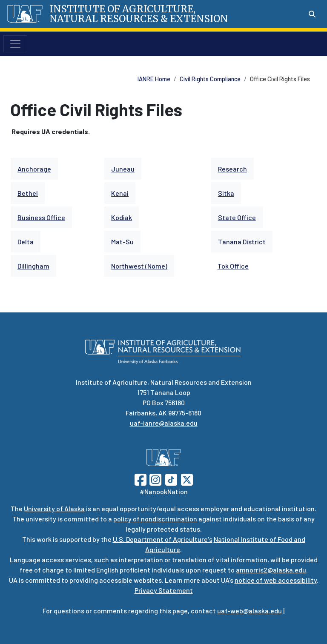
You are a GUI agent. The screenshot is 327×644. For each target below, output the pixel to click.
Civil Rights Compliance (210, 79)
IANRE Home (154, 79)
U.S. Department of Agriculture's (163, 539)
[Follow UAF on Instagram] (155, 479)
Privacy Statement (164, 590)
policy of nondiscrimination (155, 519)
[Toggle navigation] (15, 44)
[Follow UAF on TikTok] (171, 479)
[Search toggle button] (312, 14)
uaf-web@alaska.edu (250, 611)
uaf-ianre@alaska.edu (164, 423)
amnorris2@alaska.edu (271, 570)
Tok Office (233, 266)
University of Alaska (54, 508)
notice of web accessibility (276, 580)
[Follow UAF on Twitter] (187, 479)
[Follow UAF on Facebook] (141, 479)
